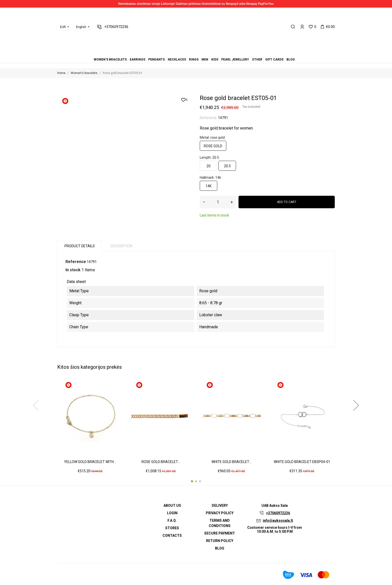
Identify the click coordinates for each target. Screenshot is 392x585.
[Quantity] (218, 202)
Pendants (187, 53)
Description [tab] (121, 246)
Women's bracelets (181, 53)
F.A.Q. (172, 520)
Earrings (184, 53)
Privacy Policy (220, 513)
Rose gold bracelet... (161, 462)
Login (172, 513)
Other (205, 53)
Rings (193, 53)
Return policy (220, 541)
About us (172, 505)
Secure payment (220, 533)
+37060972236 (278, 513)
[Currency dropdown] (64, 27)
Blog (211, 53)
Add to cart (287, 202)
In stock (73, 270)
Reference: (208, 118)
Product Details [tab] (80, 246)
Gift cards (208, 53)
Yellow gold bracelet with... (90, 462)
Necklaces (190, 53)
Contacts (172, 535)
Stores (172, 528)
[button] (192, 481)
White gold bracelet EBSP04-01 (302, 462)
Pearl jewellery (202, 53)
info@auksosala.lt (278, 520)
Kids (199, 53)
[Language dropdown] (82, 27)
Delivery (220, 505)
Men (196, 53)
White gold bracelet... (231, 462)
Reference (76, 262)
